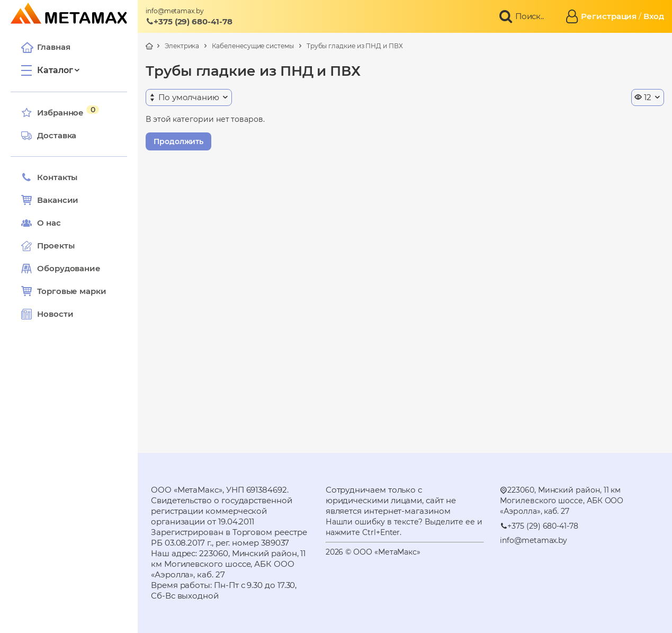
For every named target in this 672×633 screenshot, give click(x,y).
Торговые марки (64, 291)
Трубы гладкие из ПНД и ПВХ (355, 46)
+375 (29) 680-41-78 (189, 21)
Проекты (56, 246)
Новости (47, 314)
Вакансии (50, 200)
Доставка (49, 136)
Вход (654, 16)
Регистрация (609, 16)
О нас (41, 223)
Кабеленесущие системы (253, 46)
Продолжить (178, 141)
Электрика (182, 46)
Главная (46, 47)
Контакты (49, 177)
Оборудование (69, 268)
